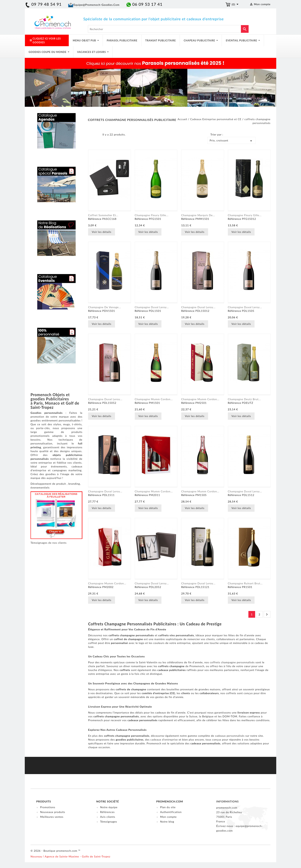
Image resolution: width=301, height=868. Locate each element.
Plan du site (168, 807)
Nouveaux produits (53, 812)
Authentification (171, 812)
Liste (97, 135)
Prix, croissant (232, 141)
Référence (95, 219)
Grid (91, 135)
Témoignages (109, 822)
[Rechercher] (168, 29)
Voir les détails (102, 232)
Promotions (48, 807)
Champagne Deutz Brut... (244, 399)
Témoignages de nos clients (49, 543)
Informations (228, 801)
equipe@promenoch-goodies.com (96, 5)
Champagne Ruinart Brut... (245, 583)
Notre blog (167, 822)
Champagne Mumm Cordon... (154, 399)
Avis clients (108, 817)
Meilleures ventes (52, 817)
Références (107, 812)
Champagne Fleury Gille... (152, 215)
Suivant (267, 614)
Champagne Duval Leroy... (152, 307)
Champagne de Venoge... (105, 307)
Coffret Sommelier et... (103, 215)
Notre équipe (109, 807)
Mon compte (168, 817)
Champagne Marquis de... (198, 215)
